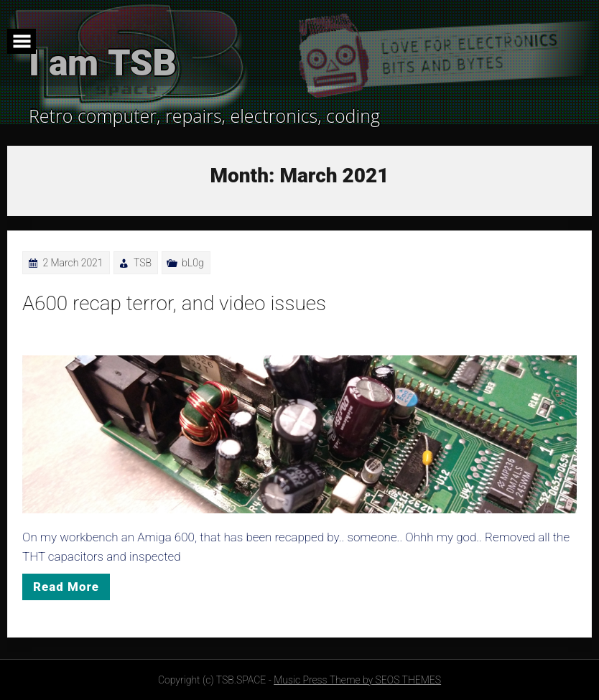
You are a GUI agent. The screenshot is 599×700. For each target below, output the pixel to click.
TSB (143, 263)
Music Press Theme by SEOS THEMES (357, 680)
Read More (66, 587)
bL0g (192, 263)
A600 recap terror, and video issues (174, 303)
